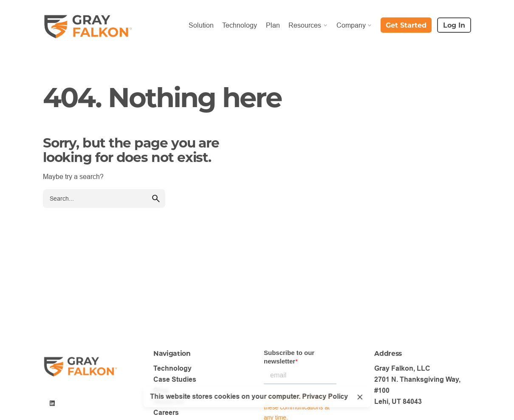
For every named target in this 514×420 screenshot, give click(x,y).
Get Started (406, 25)
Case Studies (175, 379)
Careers (166, 413)
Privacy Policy (325, 396)
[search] (156, 199)
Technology (172, 368)
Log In (454, 25)
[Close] (360, 397)
